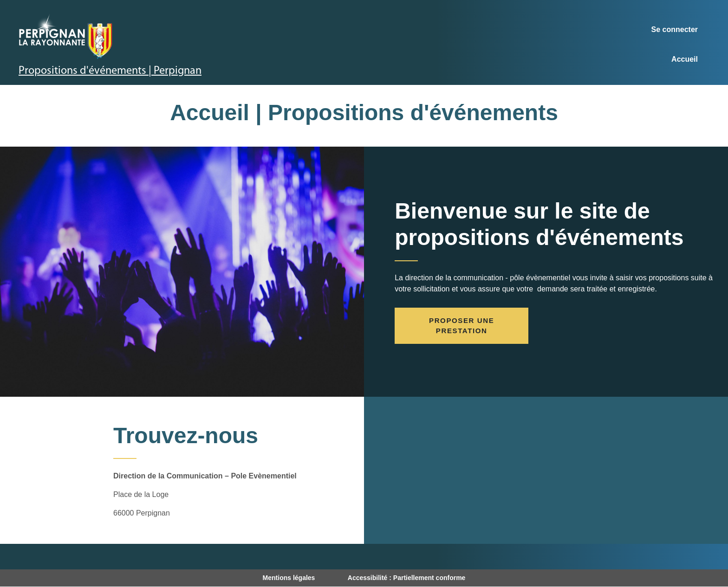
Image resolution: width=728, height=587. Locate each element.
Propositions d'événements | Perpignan (110, 71)
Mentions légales (289, 578)
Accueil (685, 59)
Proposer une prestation (461, 326)
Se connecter (675, 29)
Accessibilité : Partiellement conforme (407, 578)
